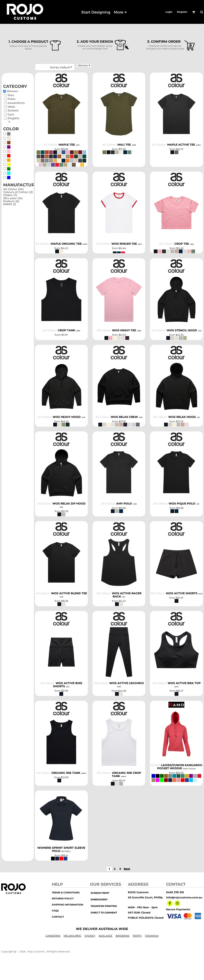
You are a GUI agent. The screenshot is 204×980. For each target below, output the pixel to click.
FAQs (55, 911)
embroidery (99, 899)
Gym (11, 114)
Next (127, 869)
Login (169, 12)
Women (12, 91)
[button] (194, 12)
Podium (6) (11, 201)
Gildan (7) (10, 195)
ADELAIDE (105, 936)
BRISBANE (123, 936)
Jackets (13, 110)
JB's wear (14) (13, 198)
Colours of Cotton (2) (18, 192)
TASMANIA (152, 936)
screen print (100, 893)
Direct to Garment (104, 913)
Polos (11, 99)
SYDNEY (90, 936)
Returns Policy (63, 898)
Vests (11, 107)
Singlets (13, 118)
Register (182, 12)
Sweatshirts (16, 103)
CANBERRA (53, 936)
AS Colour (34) (13, 189)
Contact (58, 917)
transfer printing (104, 906)
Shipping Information (68, 905)
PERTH (137, 936)
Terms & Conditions (66, 893)
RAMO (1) (10, 204)
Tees (11, 95)
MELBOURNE (72, 936)
